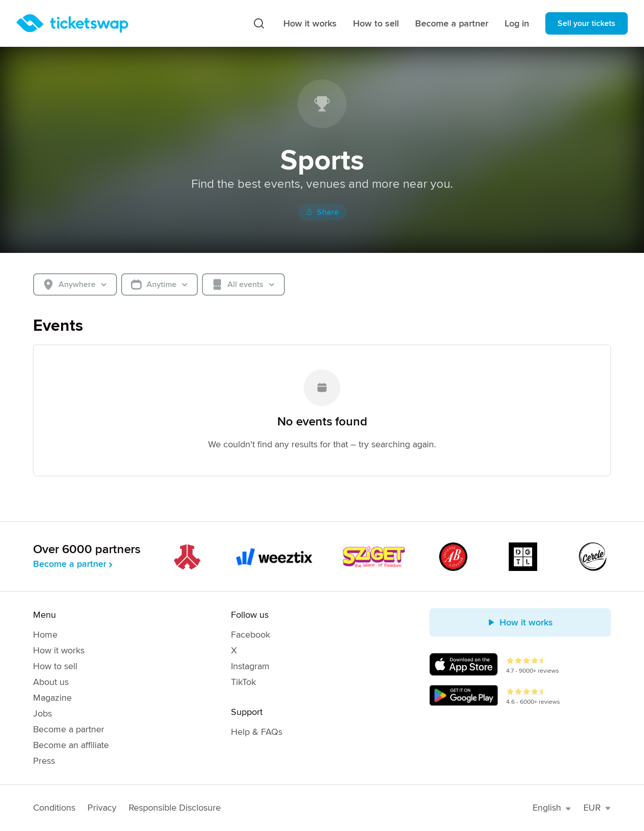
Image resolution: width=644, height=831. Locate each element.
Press (44, 761)
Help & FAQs (257, 732)
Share (322, 212)
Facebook (251, 635)
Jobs (42, 713)
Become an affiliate (71, 745)
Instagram (250, 666)
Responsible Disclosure (175, 808)
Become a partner (452, 23)
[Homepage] (72, 23)
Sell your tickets (587, 23)
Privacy (102, 808)
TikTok (243, 682)
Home (45, 635)
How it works (310, 23)
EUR (597, 808)
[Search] (259, 23)
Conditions (54, 808)
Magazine (52, 698)
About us (51, 682)
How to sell (376, 23)
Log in (517, 23)
